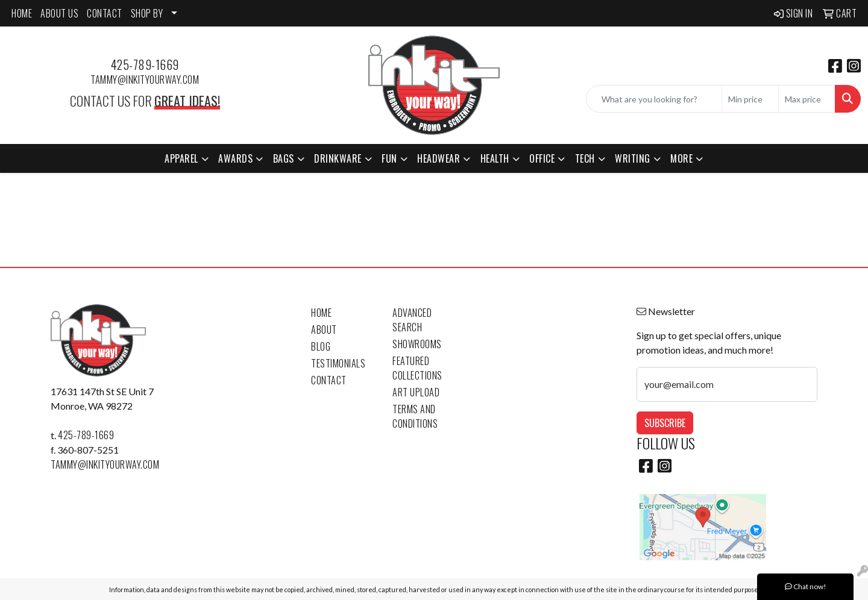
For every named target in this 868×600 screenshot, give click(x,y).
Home (321, 313)
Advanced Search (412, 320)
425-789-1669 (145, 64)
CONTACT (105, 13)
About (324, 330)
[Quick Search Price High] (807, 99)
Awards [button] (235, 158)
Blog (321, 346)
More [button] (681, 158)
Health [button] (495, 158)
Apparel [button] (181, 158)
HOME (22, 13)
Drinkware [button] (338, 158)
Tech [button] (585, 158)
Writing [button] (633, 158)
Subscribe (665, 423)
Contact (329, 380)
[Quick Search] (654, 99)
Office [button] (542, 158)
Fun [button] (389, 158)
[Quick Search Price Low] (750, 99)
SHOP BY (147, 13)
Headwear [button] (439, 158)
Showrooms (417, 344)
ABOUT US (59, 13)
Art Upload (416, 392)
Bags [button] (284, 158)
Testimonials (338, 363)
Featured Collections (417, 368)
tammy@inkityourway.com (145, 80)
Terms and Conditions (415, 416)
